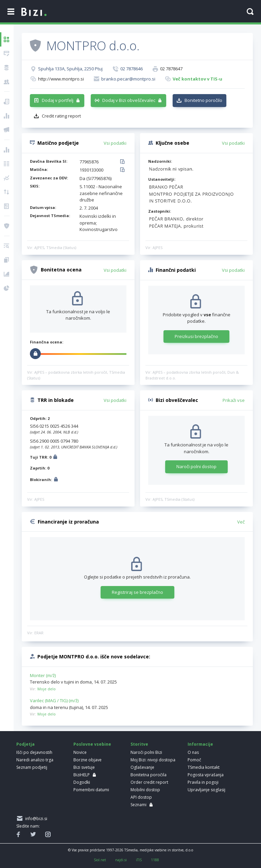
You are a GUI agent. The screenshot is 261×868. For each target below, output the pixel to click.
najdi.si (121, 860)
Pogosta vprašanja (206, 775)
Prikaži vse (234, 400)
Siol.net (100, 860)
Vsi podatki (115, 143)
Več (241, 522)
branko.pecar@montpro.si (128, 79)
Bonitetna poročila (149, 775)
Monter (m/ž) (43, 675)
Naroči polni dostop (196, 466)
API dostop (141, 797)
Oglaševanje (142, 767)
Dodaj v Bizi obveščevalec (129, 100)
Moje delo (47, 689)
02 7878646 (132, 69)
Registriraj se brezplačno (137, 592)
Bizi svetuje (84, 767)
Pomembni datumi (91, 790)
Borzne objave (88, 760)
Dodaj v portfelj (58, 100)
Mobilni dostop (145, 790)
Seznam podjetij (32, 767)
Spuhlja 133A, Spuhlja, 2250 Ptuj (70, 69)
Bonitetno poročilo (203, 100)
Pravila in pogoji (203, 782)
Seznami (138, 805)
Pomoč (194, 760)
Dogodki (82, 782)
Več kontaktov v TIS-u (197, 79)
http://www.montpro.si (61, 79)
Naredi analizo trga (35, 760)
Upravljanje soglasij (206, 790)
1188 (155, 860)
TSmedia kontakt (204, 767)
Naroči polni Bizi (146, 752)
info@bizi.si (35, 819)
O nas (193, 752)
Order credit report (149, 782)
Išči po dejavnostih (34, 752)
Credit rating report (61, 116)
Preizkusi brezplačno (196, 336)
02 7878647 (171, 69)
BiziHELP (82, 775)
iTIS (139, 860)
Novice (80, 752)
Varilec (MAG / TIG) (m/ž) (54, 701)
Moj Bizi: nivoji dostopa (153, 760)
